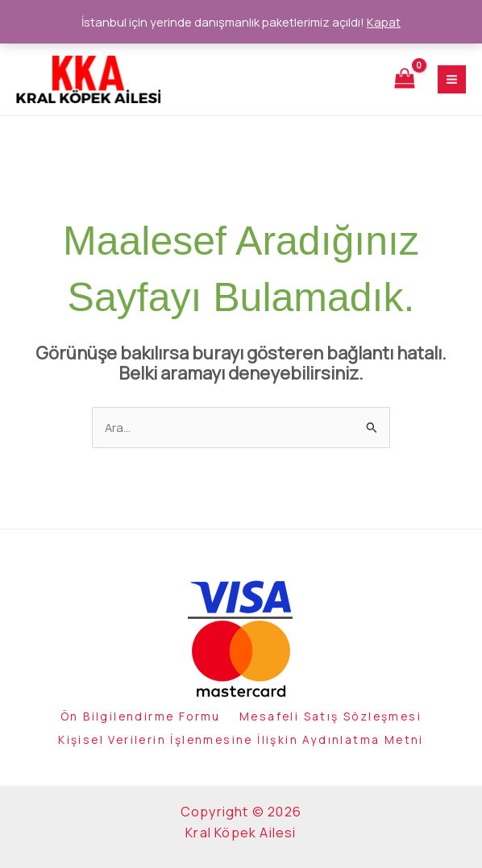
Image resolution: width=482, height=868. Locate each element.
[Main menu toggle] (452, 82)
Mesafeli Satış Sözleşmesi (337, 722)
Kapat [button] (384, 22)
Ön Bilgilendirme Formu (134, 722)
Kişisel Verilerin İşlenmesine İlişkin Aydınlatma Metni (241, 742)
